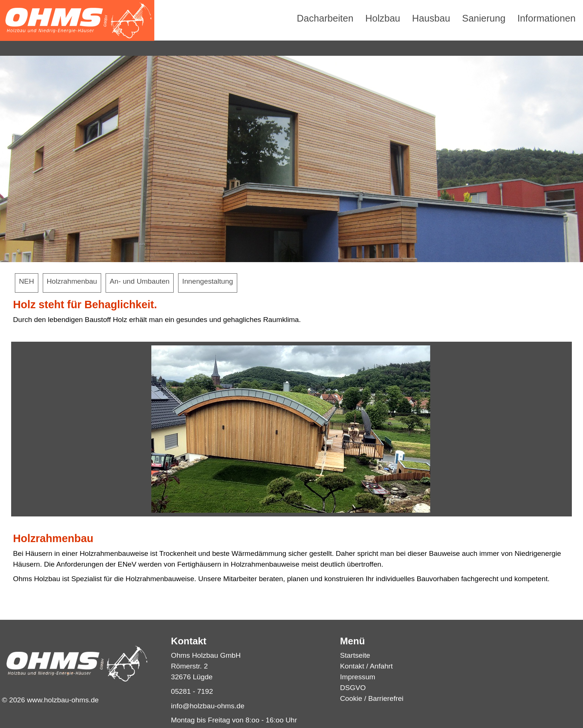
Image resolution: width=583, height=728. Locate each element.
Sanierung (484, 18)
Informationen (547, 18)
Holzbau (383, 18)
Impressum (357, 677)
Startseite (355, 655)
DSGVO (353, 688)
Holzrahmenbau (72, 281)
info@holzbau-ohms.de (208, 706)
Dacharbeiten (325, 18)
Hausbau (431, 18)
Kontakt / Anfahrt (366, 666)
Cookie (351, 698)
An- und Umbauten (140, 281)
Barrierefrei (386, 698)
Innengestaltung (208, 281)
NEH (27, 281)
